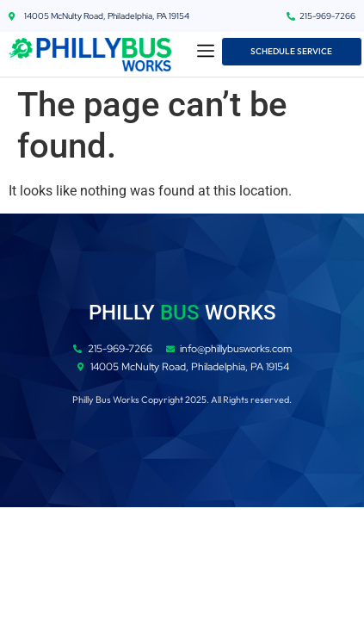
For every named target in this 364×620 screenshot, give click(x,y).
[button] (206, 52)
